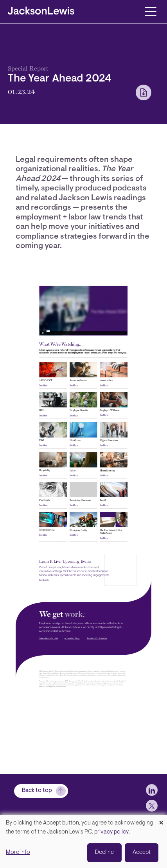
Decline (104, 853)
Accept (142, 853)
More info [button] (18, 853)
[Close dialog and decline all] (161, 820)
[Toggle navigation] (150, 11)
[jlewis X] (152, 806)
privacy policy (111, 832)
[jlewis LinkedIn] (152, 790)
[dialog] (83, 842)
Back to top (37, 791)
